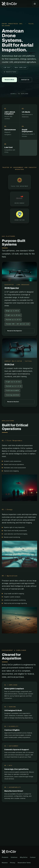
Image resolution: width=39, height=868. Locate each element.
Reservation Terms (24, 863)
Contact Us (25, 80)
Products (5, 857)
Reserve (5, 863)
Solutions (14, 857)
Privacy (13, 863)
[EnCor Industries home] (9, 4)
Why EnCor (24, 857)
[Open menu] (35, 4)
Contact (33, 857)
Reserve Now (9, 80)
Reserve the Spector (15, 331)
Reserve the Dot (13, 402)
